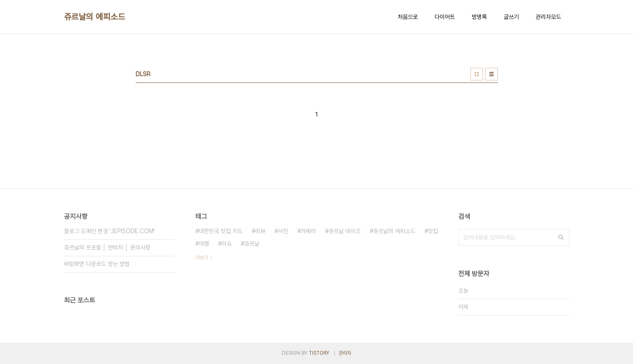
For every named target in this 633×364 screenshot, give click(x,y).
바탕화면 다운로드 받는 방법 (97, 264)
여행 (204, 244)
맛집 (433, 231)
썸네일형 (477, 74)
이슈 (227, 244)
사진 (283, 231)
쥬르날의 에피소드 (95, 17)
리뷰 (260, 231)
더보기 (202, 258)
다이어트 (445, 17)
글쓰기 (511, 17)
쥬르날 (252, 244)
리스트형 (491, 74)
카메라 (308, 231)
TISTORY (319, 353)
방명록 (479, 17)
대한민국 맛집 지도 (221, 231)
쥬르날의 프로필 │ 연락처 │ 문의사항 (107, 247)
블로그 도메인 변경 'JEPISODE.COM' (110, 231)
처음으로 (408, 17)
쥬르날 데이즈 (345, 231)
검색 (561, 237)
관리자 (345, 353)
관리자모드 (548, 17)
